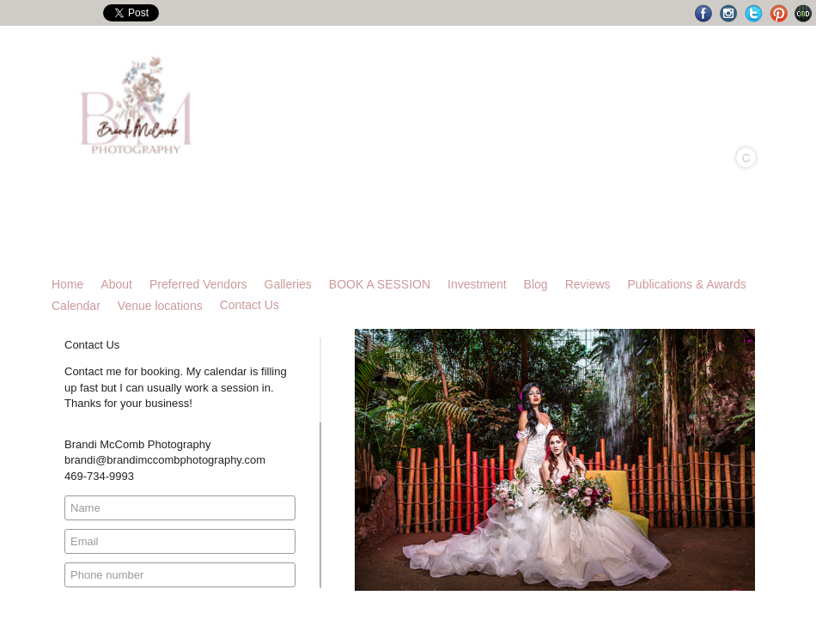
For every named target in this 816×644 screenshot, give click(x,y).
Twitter (754, 13)
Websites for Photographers (804, 13)
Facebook (704, 13)
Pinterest (779, 13)
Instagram (729, 13)
